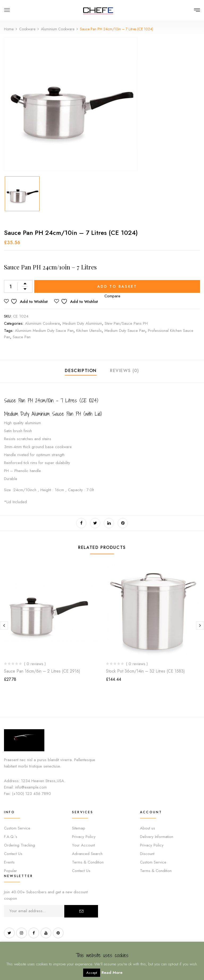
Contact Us (13, 854)
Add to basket (117, 286)
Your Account (83, 845)
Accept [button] (92, 973)
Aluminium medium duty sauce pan (44, 331)
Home (9, 29)
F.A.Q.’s (11, 837)
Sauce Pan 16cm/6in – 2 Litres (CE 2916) (42, 671)
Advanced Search (87, 854)
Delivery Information (157, 837)
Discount (147, 854)
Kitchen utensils (89, 331)
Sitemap (79, 828)
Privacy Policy (84, 837)
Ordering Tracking (20, 845)
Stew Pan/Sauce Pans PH (126, 323)
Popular (10, 871)
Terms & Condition (88, 862)
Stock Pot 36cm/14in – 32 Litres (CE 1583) (145, 671)
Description (81, 371)
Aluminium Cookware (58, 29)
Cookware (27, 29)
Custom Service (17, 828)
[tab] (81, 371)
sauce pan (22, 337)
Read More (112, 973)
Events (9, 862)
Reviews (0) (125, 371)
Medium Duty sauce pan (125, 331)
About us (148, 828)
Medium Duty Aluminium (82, 323)
